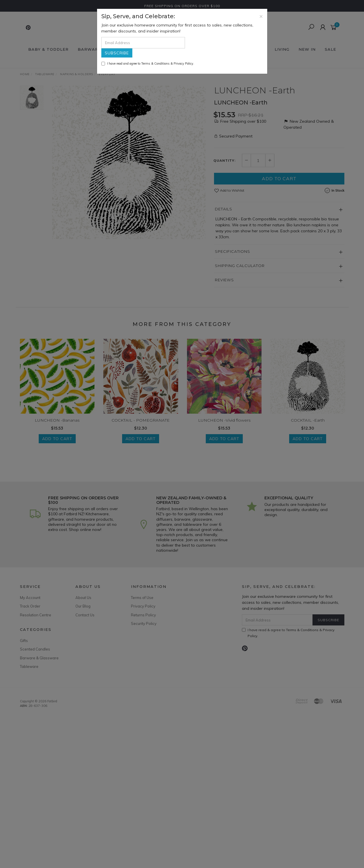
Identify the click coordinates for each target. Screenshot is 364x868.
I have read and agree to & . (148, 63)
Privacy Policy (183, 63)
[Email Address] (143, 43)
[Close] (261, 16)
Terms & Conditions (155, 63)
